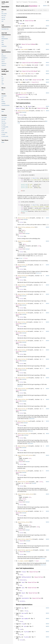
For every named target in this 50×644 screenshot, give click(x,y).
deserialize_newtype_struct (26, 227)
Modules (4, 74)
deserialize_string (24, 421)
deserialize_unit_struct (25, 455)
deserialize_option (24, 218)
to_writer (3, 134)
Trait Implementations (6, 26)
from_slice (4, 16)
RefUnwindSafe (5, 39)
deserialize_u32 (23, 341)
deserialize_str (23, 409)
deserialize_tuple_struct (26, 494)
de (2, 76)
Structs (3, 94)
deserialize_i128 (23, 378)
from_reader (4, 14)
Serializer (4, 103)
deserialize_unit (23, 446)
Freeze (3, 37)
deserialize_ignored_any (25, 550)
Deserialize (22, 97)
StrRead (34, 71)
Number (3, 102)
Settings (48, 2)
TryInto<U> (4, 65)
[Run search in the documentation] (30, 2)
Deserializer (5, 7)
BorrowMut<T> (4, 58)
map (2, 80)
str (32, 74)
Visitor (21, 115)
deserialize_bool (23, 276)
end (2, 12)
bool (37, 561)
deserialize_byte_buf (24, 434)
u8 (36, 65)
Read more (39, 273)
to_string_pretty (5, 127)
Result (3, 142)
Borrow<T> (4, 56)
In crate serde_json (5, 70)
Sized (27, 611)
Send (3, 41)
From (23, 624)
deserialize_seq (23, 471)
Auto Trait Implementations (6, 34)
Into (25, 626)
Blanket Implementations (6, 51)
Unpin (3, 44)
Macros (3, 88)
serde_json (5, 2)
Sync (3, 43)
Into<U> (3, 62)
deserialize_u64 (23, 350)
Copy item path (39, 6)
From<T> (3, 60)
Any (2, 54)
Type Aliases (5, 140)
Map (2, 100)
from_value (4, 123)
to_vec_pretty (4, 133)
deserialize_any (23, 265)
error (3, 78)
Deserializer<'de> (5, 29)
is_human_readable (23, 561)
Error (3, 98)
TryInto (26, 637)
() (37, 82)
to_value (3, 129)
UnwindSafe (4, 46)
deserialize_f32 (23, 359)
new (2, 21)
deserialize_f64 (23, 368)
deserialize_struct (24, 522)
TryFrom (26, 632)
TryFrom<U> (4, 64)
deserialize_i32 (23, 303)
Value (3, 111)
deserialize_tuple (23, 482)
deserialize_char (23, 399)
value (3, 84)
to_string (3, 125)
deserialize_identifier (25, 539)
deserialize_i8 (22, 285)
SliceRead (35, 63)
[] (48, 6)
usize (41, 482)
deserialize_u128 (23, 389)
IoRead (33, 44)
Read (21, 24)
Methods (4, 10)
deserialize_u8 (22, 322)
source (45, 6)
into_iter (3, 19)
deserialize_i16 (23, 294)
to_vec (3, 131)
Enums (3, 109)
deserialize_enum (23, 241)
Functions (4, 115)
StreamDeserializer (6, 105)
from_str (3, 17)
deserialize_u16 (23, 331)
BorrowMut (25, 619)
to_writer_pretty (5, 136)
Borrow (24, 613)
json (2, 90)
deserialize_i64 (23, 313)
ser (2, 82)
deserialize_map (23, 511)
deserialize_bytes (23, 111)
